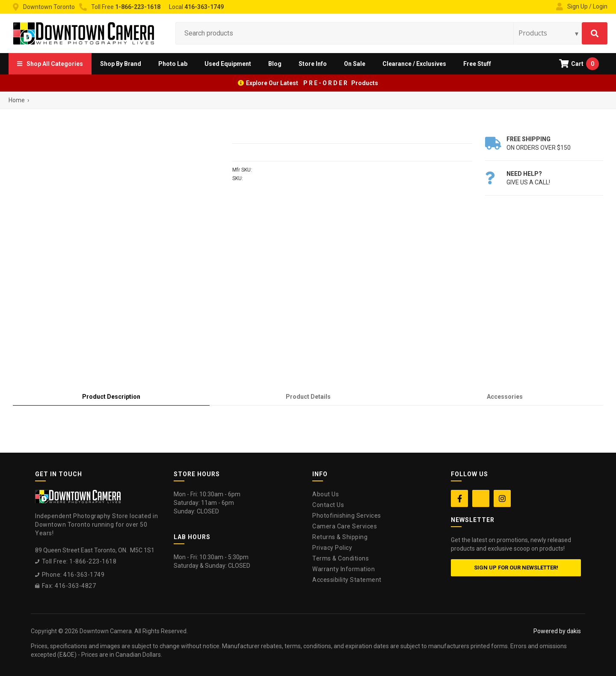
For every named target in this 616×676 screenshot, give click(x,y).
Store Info (313, 64)
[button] (50, 64)
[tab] (111, 397)
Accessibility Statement (347, 580)
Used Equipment (228, 64)
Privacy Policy (332, 548)
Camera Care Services (345, 526)
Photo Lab (173, 64)
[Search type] (549, 33)
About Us (326, 494)
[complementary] (554, 629)
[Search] (595, 33)
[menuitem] (50, 64)
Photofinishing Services (347, 516)
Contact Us (328, 505)
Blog (275, 64)
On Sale (355, 64)
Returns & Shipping (340, 537)
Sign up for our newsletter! (516, 568)
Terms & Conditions (341, 558)
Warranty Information (344, 569)
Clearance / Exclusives (414, 64)
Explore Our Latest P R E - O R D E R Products (312, 83)
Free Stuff (477, 64)
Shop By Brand (121, 64)
